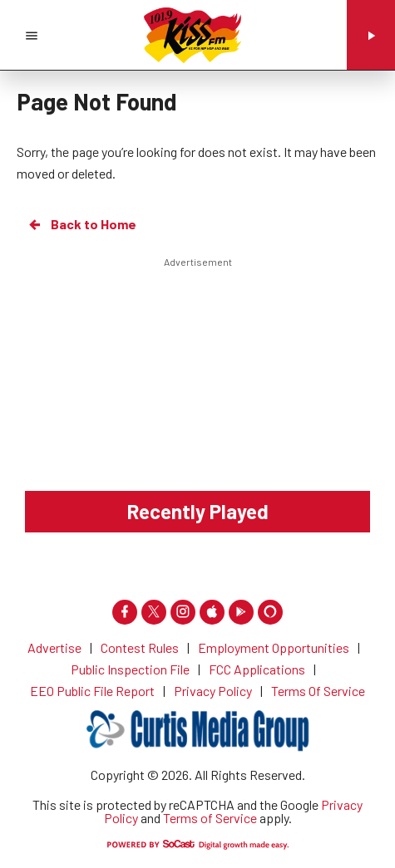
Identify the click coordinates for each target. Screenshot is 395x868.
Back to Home (81, 224)
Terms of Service (210, 818)
